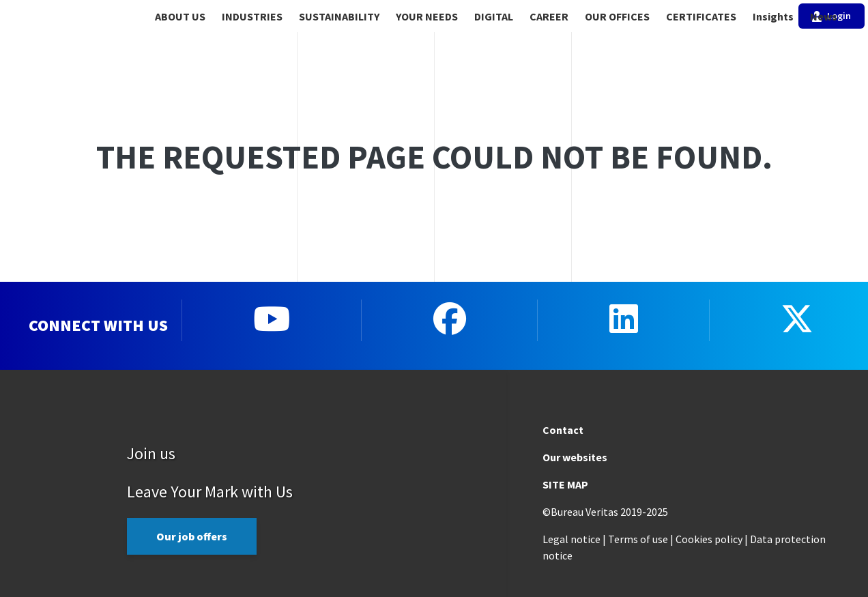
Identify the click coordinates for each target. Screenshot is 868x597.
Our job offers (192, 536)
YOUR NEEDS (427, 16)
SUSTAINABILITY (339, 16)
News (824, 16)
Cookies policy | (712, 539)
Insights (773, 16)
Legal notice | (574, 539)
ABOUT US (180, 16)
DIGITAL (494, 16)
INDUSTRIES (252, 16)
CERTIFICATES (701, 16)
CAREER (549, 16)
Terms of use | (641, 539)
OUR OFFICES (617, 16)
